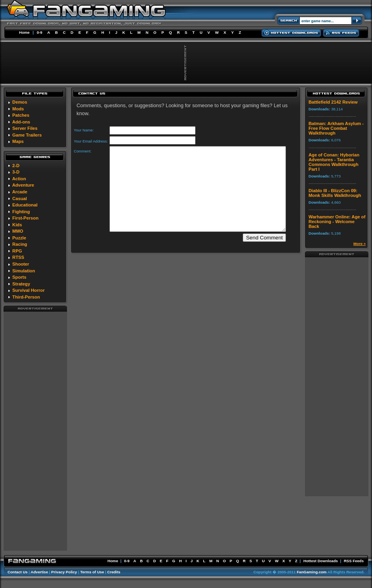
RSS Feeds (354, 561)
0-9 (40, 32)
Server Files (25, 128)
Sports (19, 277)
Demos (20, 102)
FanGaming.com (312, 572)
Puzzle (19, 238)
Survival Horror (28, 290)
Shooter (21, 264)
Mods (18, 109)
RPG (17, 251)
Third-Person (26, 297)
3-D (16, 172)
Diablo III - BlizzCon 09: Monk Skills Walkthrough (335, 193)
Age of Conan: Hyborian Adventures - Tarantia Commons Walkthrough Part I (334, 162)
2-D (16, 166)
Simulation (24, 271)
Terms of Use (92, 572)
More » (360, 244)
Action (19, 179)
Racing (20, 244)
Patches (21, 115)
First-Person (25, 218)
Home (24, 32)
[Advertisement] (35, 431)
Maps (18, 141)
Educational (25, 205)
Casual (20, 199)
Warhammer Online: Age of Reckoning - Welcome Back (337, 222)
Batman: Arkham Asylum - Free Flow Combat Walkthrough (336, 128)
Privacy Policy (64, 572)
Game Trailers (27, 135)
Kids (17, 225)
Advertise (39, 572)
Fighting (21, 212)
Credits (114, 572)
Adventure (23, 185)
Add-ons (21, 122)
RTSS (18, 257)
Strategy (21, 284)
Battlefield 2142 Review (333, 102)
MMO (18, 231)
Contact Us (18, 572)
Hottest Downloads (321, 561)
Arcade (20, 192)
